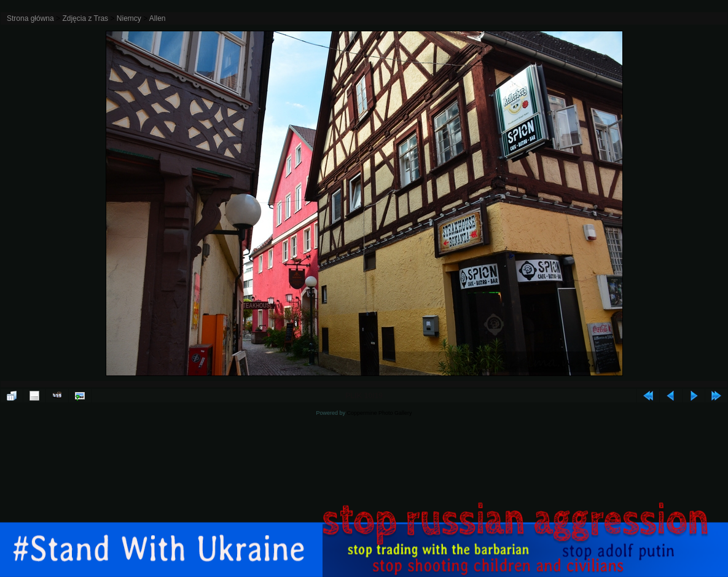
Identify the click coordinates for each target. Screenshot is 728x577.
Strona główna (30, 18)
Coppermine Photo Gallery (379, 413)
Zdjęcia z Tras (85, 18)
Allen (158, 18)
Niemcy (129, 18)
